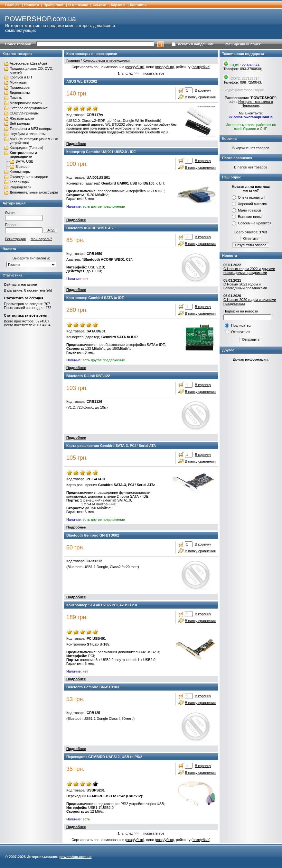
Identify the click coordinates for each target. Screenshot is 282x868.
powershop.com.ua (75, 857)
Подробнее (76, 144)
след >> (132, 73)
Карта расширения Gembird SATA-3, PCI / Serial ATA (111, 446)
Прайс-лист (54, 5)
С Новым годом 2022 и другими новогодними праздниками (249, 271)
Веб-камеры (20, 123)
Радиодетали (20, 187)
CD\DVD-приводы (24, 113)
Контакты (138, 5)
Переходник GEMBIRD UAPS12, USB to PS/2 (104, 757)
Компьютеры (20, 172)
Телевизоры (19, 182)
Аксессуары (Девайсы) (28, 63)
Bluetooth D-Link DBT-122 (88, 376)
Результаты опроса (251, 245)
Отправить (251, 339)
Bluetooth (23, 167)
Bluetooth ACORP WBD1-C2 (90, 228)
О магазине (78, 5)
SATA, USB (24, 161)
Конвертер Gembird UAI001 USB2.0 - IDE (101, 152)
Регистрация (15, 239)
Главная (12, 5)
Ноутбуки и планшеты (28, 134)
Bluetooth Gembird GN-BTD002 (93, 535)
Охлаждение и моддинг (29, 177)
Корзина (118, 5)
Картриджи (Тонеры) (26, 148)
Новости (32, 5)
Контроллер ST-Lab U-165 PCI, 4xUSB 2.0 (102, 605)
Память (16, 98)
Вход (51, 230)
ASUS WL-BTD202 (82, 81)
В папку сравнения (200, 97)
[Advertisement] (251, 466)
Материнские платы (26, 103)
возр (130, 67)
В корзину (203, 90)
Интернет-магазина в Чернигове (255, 104)
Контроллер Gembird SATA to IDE (95, 298)
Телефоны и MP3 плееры (31, 129)
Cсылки (100, 5)
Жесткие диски (22, 118)
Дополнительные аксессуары (34, 192)
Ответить (251, 239)
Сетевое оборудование (29, 108)
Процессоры (20, 87)
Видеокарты (20, 93)
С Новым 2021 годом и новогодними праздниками (245, 286)
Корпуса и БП (21, 77)
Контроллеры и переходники (23, 155)
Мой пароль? (41, 239)
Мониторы (18, 82)
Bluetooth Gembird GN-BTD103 (93, 687)
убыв (139, 67)
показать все (154, 73)
